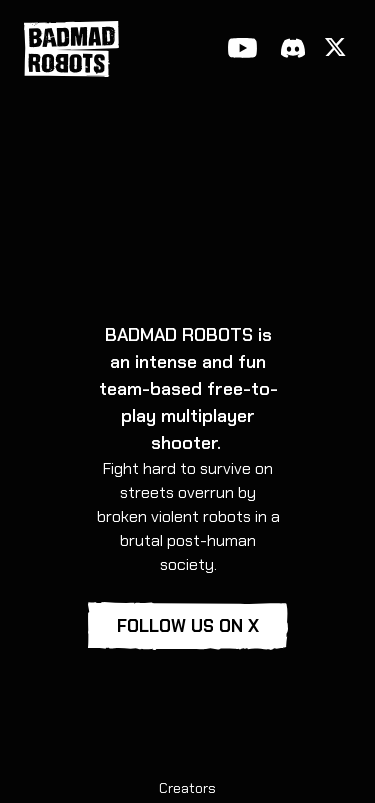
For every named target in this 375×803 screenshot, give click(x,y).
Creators (187, 788)
